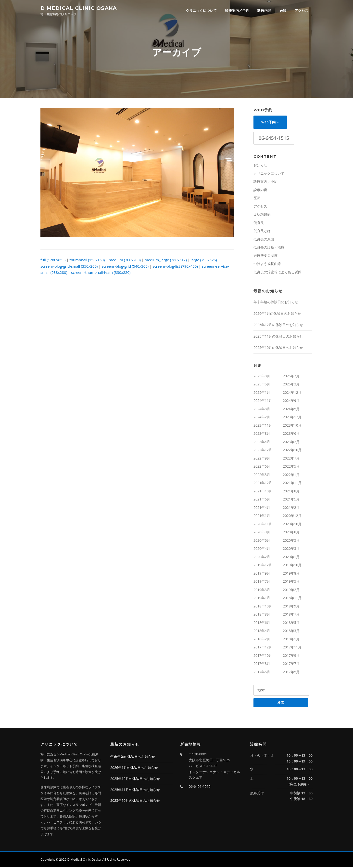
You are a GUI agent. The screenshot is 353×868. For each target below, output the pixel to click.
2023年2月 (291, 442)
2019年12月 (263, 565)
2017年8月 (262, 664)
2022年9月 (262, 459)
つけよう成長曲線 (267, 264)
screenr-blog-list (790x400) (175, 267)
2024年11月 (263, 401)
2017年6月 (262, 672)
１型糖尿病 (262, 215)
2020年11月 (263, 524)
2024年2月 (262, 417)
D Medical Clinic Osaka (79, 8)
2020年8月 (291, 533)
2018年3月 (291, 631)
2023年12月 (292, 417)
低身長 (259, 223)
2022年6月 (262, 467)
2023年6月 (291, 434)
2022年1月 (291, 475)
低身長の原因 (264, 240)
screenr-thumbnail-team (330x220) (101, 273)
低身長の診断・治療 (269, 248)
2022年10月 (292, 450)
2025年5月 (262, 385)
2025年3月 (291, 385)
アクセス (302, 10)
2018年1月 (291, 639)
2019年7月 (262, 582)
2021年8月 (291, 492)
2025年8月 (262, 376)
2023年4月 (262, 442)
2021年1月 (262, 516)
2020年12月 (292, 516)
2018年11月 (292, 598)
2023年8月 (262, 434)
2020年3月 (291, 549)
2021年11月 (292, 483)
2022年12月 (263, 450)
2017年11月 (292, 648)
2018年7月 (291, 615)
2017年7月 (291, 664)
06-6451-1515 (274, 138)
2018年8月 (262, 615)
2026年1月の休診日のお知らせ (277, 314)
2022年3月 (262, 475)
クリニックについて (201, 10)
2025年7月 (291, 376)
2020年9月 (262, 533)
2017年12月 (263, 648)
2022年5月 (291, 467)
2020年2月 (262, 557)
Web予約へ (270, 123)
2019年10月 (292, 565)
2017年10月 (263, 656)
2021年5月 (291, 500)
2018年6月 (262, 623)
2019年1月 (262, 598)
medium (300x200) (125, 260)
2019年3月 (262, 590)
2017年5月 (291, 672)
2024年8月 (262, 409)
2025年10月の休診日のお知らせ (278, 348)
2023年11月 (263, 426)
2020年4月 (262, 549)
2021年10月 (263, 492)
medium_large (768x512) (166, 260)
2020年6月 (262, 541)
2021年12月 (263, 483)
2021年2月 (291, 508)
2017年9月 (291, 656)
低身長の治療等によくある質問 (277, 272)
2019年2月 (291, 590)
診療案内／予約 (237, 10)
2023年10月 (292, 426)
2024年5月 (291, 409)
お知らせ (260, 165)
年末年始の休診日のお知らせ (276, 302)
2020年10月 (292, 524)
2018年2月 (262, 639)
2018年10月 (263, 607)
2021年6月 (262, 500)
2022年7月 (291, 459)
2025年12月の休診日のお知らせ (278, 325)
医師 (283, 10)
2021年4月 (262, 508)
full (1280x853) (53, 260)
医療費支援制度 (265, 256)
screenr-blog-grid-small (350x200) (69, 267)
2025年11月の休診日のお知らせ (278, 337)
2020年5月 (291, 541)
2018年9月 (291, 607)
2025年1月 (262, 393)
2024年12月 (292, 393)
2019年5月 (291, 582)
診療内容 (264, 10)
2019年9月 (262, 574)
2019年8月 (291, 574)
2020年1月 (291, 557)
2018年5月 (291, 623)
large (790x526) (204, 260)
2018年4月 (262, 631)
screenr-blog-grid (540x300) (125, 267)
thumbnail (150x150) (87, 260)
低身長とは (262, 231)
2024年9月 (291, 401)
